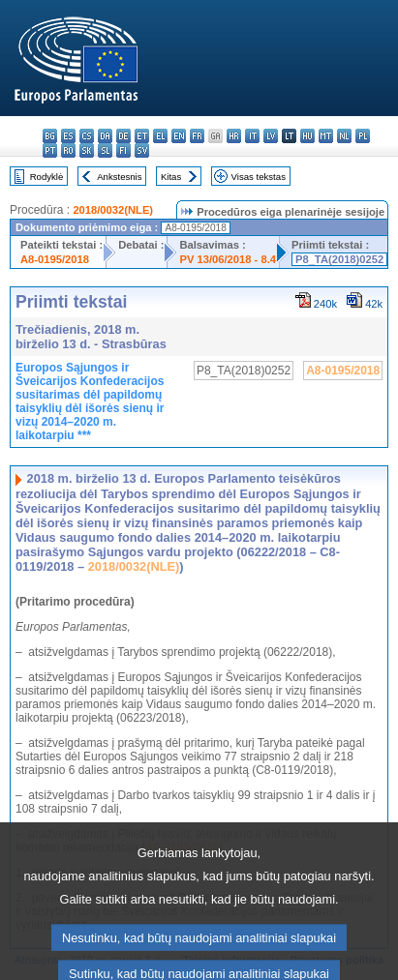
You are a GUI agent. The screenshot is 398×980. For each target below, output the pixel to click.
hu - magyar (307, 136)
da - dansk (105, 136)
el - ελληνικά (160, 136)
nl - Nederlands (344, 136)
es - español (68, 136)
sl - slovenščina (105, 150)
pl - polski (363, 136)
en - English (179, 136)
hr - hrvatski (234, 136)
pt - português (50, 150)
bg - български (50, 136)
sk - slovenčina (87, 150)
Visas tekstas (259, 177)
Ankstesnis (119, 177)
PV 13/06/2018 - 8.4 (228, 259)
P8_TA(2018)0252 (339, 259)
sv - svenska (142, 150)
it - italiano (252, 136)
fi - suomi (123, 150)
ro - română (68, 150)
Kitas (171, 177)
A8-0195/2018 (55, 259)
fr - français (197, 136)
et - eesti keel (142, 136)
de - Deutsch (123, 136)
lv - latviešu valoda (271, 136)
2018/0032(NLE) (113, 210)
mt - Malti (326, 136)
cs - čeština (87, 136)
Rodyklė (47, 177)
